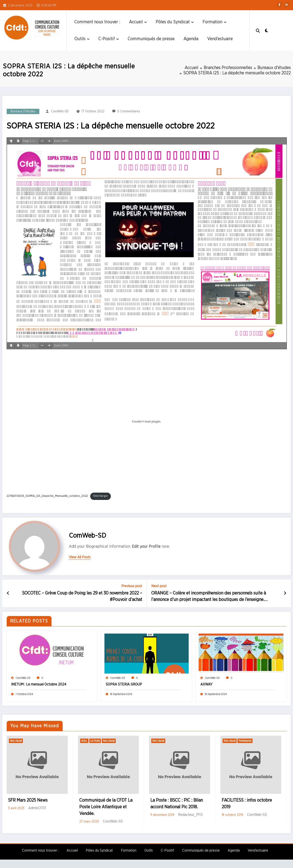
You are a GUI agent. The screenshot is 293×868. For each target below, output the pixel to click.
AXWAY (206, 684)
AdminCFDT (37, 808)
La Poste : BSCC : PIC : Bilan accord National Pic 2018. (177, 804)
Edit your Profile (146, 547)
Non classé (16, 741)
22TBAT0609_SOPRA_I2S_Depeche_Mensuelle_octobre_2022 (47, 496)
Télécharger (100, 496)
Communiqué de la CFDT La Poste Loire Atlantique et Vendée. (106, 807)
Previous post (132, 586)
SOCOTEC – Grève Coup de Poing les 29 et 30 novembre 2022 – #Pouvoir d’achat (82, 596)
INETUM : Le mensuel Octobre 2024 (39, 684)
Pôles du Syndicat (175, 22)
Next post (159, 586)
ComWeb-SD (60, 111)
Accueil (138, 22)
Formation (214, 22)
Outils (82, 39)
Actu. (84, 741)
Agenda (191, 39)
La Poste (95, 741)
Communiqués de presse (151, 39)
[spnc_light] (267, 30)
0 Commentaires (129, 111)
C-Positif (109, 39)
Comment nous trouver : (97, 22)
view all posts (80, 557)
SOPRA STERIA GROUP (124, 684)
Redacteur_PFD (190, 815)
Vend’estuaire (220, 39)
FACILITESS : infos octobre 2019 (247, 804)
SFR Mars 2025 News (28, 800)
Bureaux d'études (23, 111)
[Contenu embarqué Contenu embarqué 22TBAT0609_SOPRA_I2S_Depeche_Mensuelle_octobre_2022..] (146, 422)
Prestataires (245, 741)
